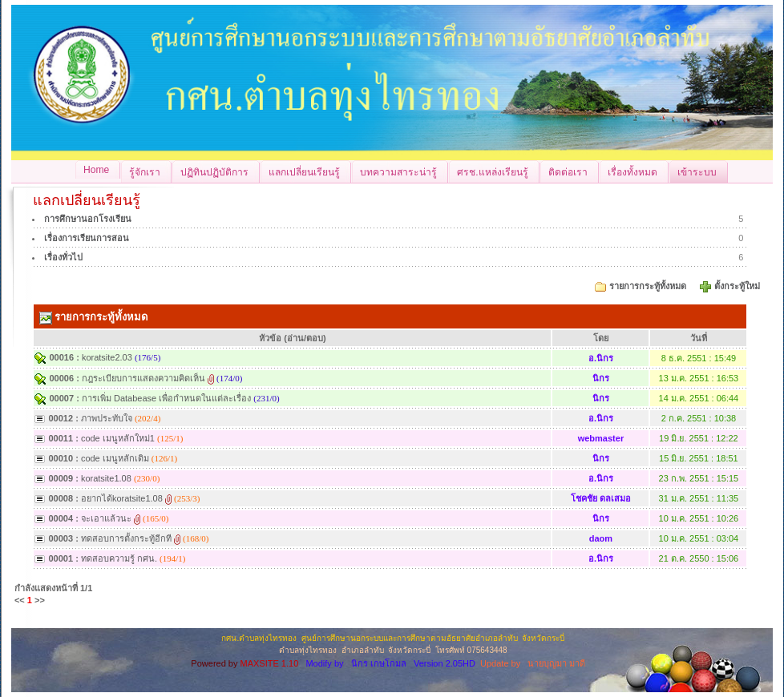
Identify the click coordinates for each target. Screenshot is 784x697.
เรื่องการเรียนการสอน (87, 238)
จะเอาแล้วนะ (106, 518)
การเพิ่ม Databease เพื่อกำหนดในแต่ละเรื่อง (166, 398)
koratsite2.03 (107, 357)
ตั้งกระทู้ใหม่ (738, 286)
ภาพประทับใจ (107, 418)
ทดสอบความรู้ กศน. (119, 558)
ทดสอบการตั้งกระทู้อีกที (126, 538)
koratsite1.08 (106, 478)
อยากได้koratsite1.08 (122, 498)
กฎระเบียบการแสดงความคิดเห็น (143, 378)
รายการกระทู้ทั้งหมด (648, 286)
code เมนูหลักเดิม (115, 458)
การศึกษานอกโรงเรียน (88, 219)
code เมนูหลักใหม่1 (118, 438)
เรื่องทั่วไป (63, 257)
